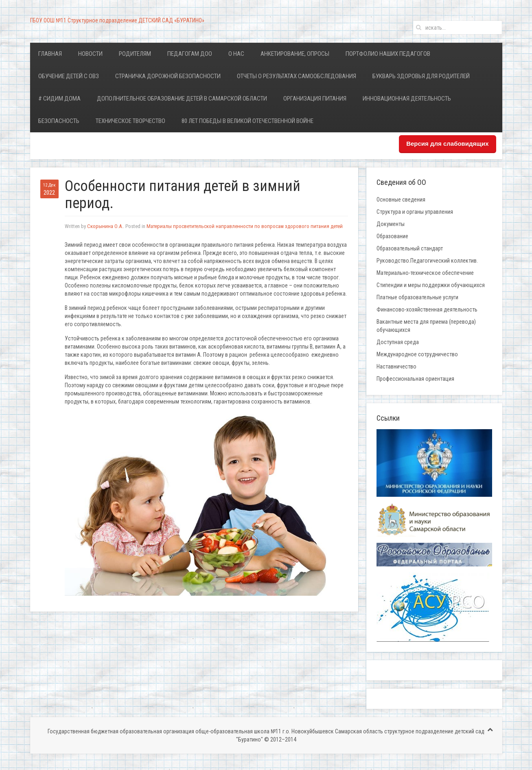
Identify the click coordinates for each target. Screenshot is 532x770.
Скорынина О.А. (105, 226)
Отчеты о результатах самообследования (297, 76)
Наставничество (396, 366)
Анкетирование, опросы (295, 54)
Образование (392, 236)
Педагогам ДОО (190, 54)
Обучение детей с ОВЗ (69, 76)
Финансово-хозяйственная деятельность (427, 309)
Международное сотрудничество (417, 354)
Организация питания (315, 99)
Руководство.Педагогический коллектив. (427, 261)
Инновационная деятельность (407, 99)
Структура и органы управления (415, 212)
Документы (391, 224)
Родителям (135, 54)
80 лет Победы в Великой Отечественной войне (247, 121)
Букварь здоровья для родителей (421, 76)
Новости (90, 54)
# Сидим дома (59, 99)
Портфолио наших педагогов (388, 54)
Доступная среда (398, 342)
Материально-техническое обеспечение (425, 273)
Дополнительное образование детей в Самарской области (182, 99)
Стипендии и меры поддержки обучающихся (431, 285)
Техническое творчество (130, 121)
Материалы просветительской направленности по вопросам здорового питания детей (245, 226)
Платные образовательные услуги (417, 297)
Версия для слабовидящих (447, 144)
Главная (50, 54)
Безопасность (59, 121)
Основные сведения (401, 200)
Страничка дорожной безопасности (168, 76)
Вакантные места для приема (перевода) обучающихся (426, 326)
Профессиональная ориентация (415, 379)
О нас (236, 54)
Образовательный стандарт (410, 248)
